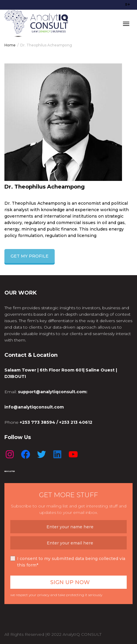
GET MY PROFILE (30, 256)
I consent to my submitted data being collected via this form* (68, 562)
